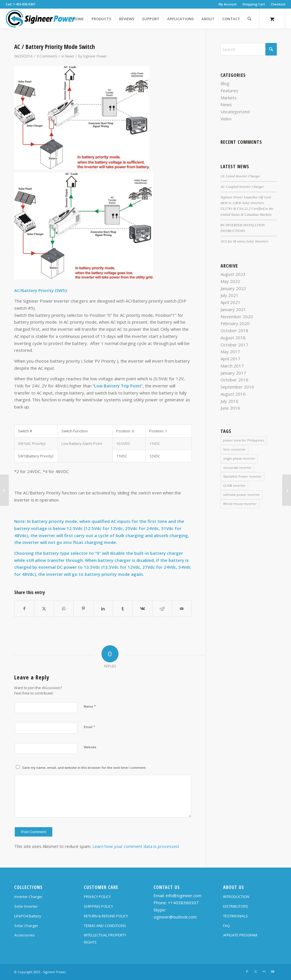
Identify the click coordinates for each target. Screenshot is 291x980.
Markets (229, 98)
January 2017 (233, 373)
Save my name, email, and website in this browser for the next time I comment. (84, 768)
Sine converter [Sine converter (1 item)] (234, 449)
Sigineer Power (95, 56)
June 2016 (230, 408)
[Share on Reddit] (162, 609)
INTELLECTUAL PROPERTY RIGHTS (105, 939)
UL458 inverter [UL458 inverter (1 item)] (234, 485)
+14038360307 (183, 903)
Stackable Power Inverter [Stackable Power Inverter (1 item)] (242, 476)
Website (90, 747)
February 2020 (235, 323)
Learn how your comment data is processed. (136, 846)
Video (226, 119)
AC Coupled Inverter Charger (242, 187)
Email (90, 727)
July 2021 (229, 295)
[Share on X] (44, 609)
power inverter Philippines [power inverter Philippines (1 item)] (244, 440)
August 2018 (233, 338)
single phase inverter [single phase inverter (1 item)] (239, 458)
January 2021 (233, 309)
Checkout (278, 4)
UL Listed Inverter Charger (241, 176)
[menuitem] (228, 4)
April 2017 (230, 359)
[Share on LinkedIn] (103, 609)
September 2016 (237, 387)
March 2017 (232, 366)
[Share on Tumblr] (123, 609)
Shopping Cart (254, 4)
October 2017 (234, 345)
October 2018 (234, 330)
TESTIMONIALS (235, 916)
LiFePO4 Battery (28, 916)
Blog (225, 83)
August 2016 (233, 394)
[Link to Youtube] (273, 971)
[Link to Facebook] (247, 971)
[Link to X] (255, 971)
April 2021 (230, 302)
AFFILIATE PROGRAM (240, 935)
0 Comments (47, 56)
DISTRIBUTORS (236, 906)
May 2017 (230, 352)
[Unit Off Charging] (4, 490)
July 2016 (229, 401)
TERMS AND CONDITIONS (105, 926)
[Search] (249, 19)
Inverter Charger (28, 897)
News (69, 56)
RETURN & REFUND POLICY (106, 916)
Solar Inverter (26, 906)
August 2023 (233, 274)
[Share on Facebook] (24, 609)
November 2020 (237, 317)
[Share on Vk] (142, 609)
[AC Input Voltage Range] (287, 490)
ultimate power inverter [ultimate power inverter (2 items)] (242, 495)
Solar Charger (26, 926)
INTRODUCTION (236, 897)
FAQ (226, 926)
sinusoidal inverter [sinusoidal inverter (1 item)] (237, 468)
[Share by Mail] (182, 609)
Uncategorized (235, 112)
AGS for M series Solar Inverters (244, 241)
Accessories (25, 935)
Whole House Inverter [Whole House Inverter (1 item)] (240, 504)
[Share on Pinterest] (83, 609)
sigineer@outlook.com (175, 917)
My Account (227, 4)
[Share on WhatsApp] (64, 609)
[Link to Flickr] (264, 971)
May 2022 (230, 281)
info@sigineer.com (184, 895)
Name (90, 706)
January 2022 (233, 288)
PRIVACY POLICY (97, 897)
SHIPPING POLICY (98, 906)
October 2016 (234, 380)
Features (229, 91)
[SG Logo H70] (41, 19)
